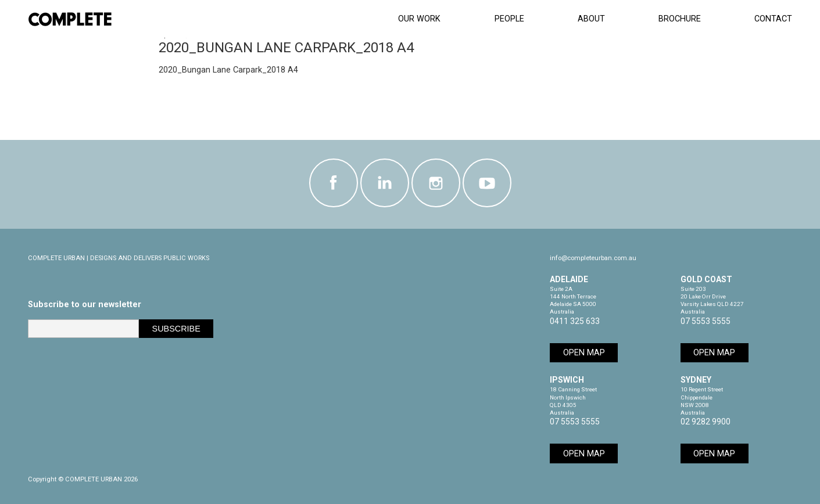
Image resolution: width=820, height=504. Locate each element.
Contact (773, 19)
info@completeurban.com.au (593, 258)
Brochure (680, 19)
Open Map (584, 353)
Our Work (419, 19)
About (591, 19)
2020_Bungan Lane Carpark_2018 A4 (228, 70)
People (509, 19)
